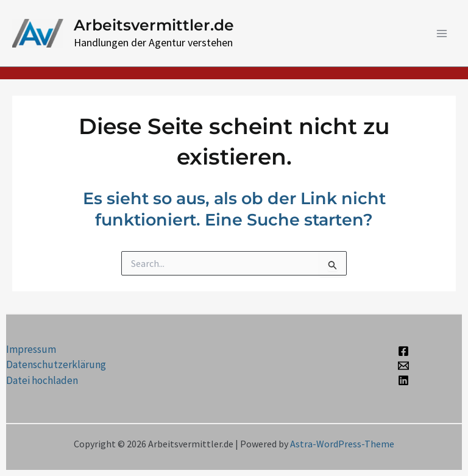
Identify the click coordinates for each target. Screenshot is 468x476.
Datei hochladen (42, 380)
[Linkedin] (404, 380)
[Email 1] (404, 366)
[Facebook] (404, 351)
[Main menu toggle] (442, 34)
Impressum (31, 349)
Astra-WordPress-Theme (342, 444)
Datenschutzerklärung (56, 364)
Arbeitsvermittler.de (154, 25)
